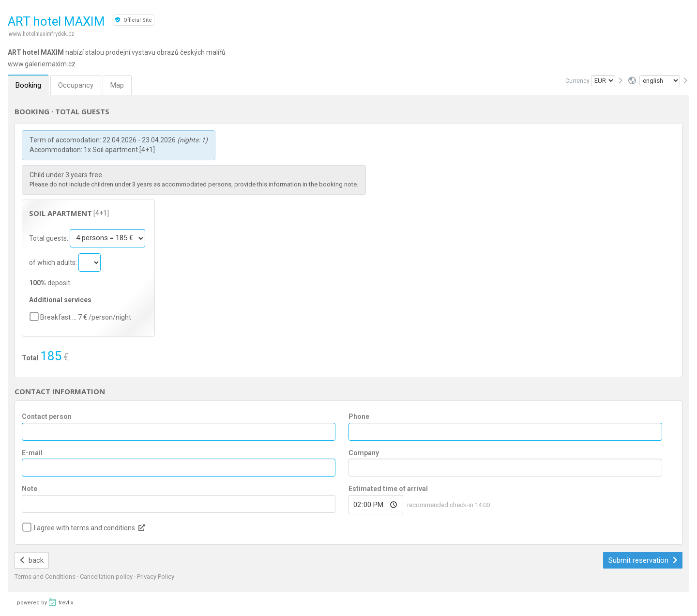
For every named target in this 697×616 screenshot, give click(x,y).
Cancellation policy (107, 577)
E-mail (32, 453)
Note (30, 489)
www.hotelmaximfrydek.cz (41, 34)
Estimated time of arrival (388, 489)
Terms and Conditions (46, 577)
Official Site (134, 20)
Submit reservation (643, 560)
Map (117, 85)
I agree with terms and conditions (84, 528)
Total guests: (49, 238)
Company (364, 453)
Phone (359, 416)
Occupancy (76, 85)
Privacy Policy (156, 577)
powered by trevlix (45, 602)
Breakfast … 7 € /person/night (86, 317)
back (32, 560)
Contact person (47, 416)
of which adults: (54, 262)
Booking (28, 85)
